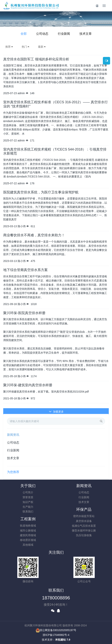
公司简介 (28, 492)
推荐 (9, 47)
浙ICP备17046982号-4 (56, 635)
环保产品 (84, 509)
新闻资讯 (13, 435)
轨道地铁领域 (28, 526)
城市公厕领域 (28, 530)
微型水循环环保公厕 (84, 530)
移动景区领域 (28, 540)
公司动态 (42, 34)
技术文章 (86, 34)
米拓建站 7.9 (63, 640)
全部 (24, 34)
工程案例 (28, 519)
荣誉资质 (28, 497)
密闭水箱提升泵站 (84, 516)
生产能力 (28, 507)
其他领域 (28, 545)
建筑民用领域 (28, 535)
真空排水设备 (84, 521)
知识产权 (28, 502)
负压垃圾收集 (84, 535)
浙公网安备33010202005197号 (56, 630)
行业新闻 (64, 34)
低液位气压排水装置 (84, 526)
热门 (26, 47)
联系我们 (28, 512)
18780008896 (56, 598)
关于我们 (28, 486)
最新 (42, 47)
